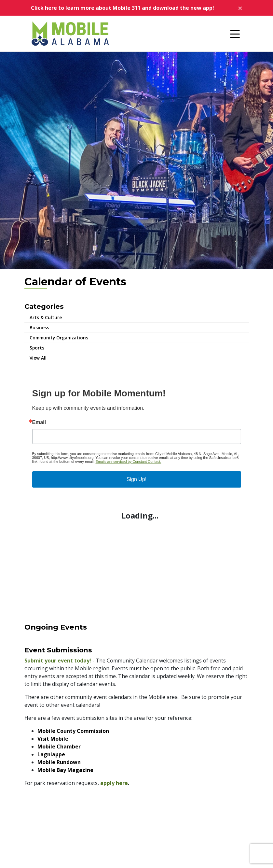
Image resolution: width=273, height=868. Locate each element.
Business (39, 327)
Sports (37, 348)
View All (38, 358)
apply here (114, 783)
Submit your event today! (58, 661)
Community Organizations (59, 338)
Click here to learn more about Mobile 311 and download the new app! (123, 8)
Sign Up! (136, 479)
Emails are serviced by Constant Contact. (129, 462)
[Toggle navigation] (235, 34)
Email (39, 422)
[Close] (240, 8)
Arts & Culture (46, 317)
